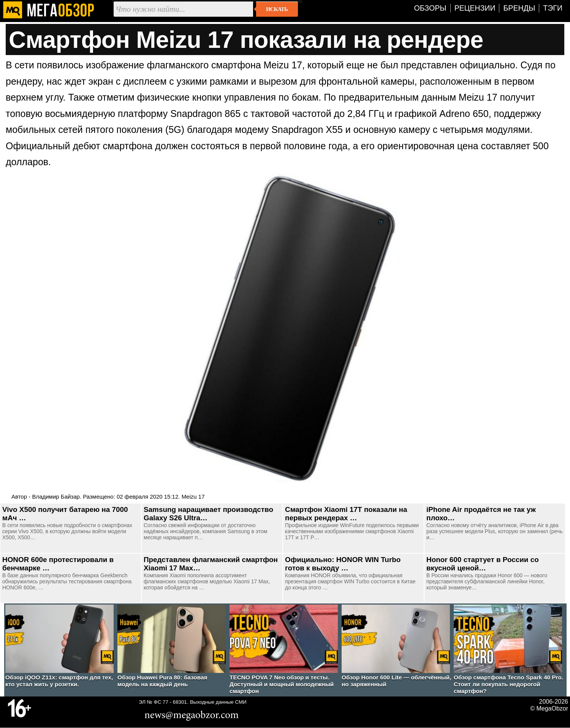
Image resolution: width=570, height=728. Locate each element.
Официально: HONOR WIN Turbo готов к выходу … (343, 564)
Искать (277, 9)
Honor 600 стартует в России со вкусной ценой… (483, 564)
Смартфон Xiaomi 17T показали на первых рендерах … (346, 514)
